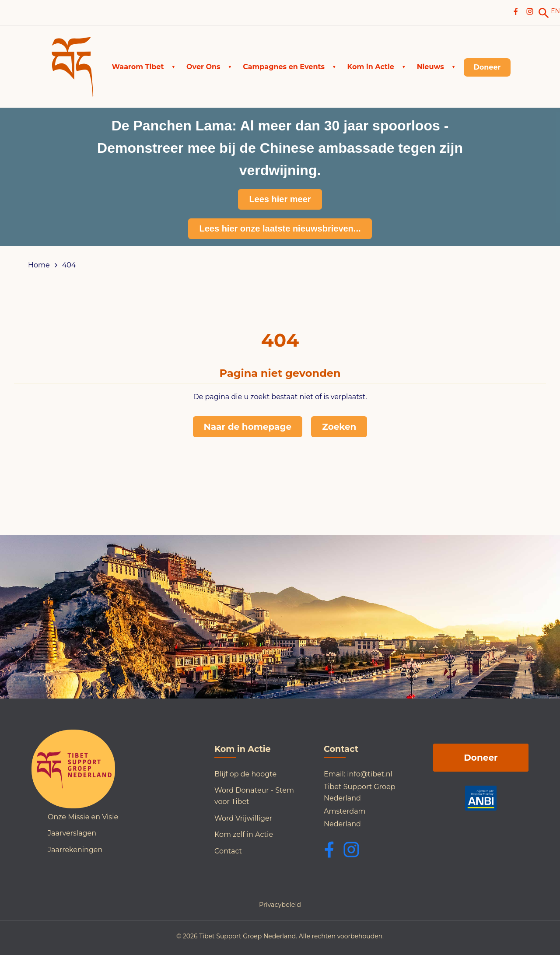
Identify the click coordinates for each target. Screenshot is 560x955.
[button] (144, 67)
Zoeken (339, 427)
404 (69, 265)
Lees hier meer (280, 199)
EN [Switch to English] (555, 11)
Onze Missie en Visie (83, 817)
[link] (544, 13)
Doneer (481, 758)
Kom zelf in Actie (244, 834)
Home (39, 265)
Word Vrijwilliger (243, 818)
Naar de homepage (248, 427)
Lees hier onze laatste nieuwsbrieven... (280, 228)
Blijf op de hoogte (245, 774)
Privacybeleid (280, 905)
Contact (228, 851)
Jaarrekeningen (75, 850)
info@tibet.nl (370, 774)
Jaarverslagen (72, 833)
